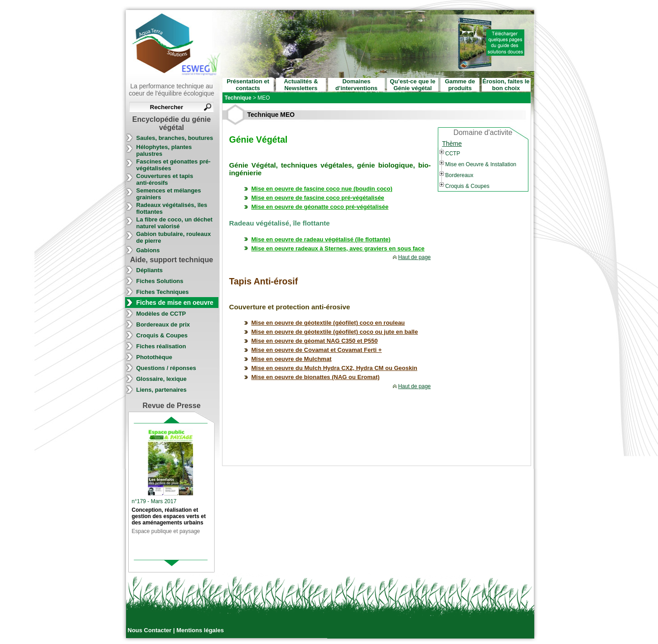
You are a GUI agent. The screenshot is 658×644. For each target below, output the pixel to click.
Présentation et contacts (248, 85)
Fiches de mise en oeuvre (175, 303)
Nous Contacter (150, 630)
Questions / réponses (166, 368)
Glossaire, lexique (162, 379)
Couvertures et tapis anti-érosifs (165, 179)
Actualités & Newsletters (301, 85)
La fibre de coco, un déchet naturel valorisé (174, 223)
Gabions (148, 250)
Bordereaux (460, 175)
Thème (452, 144)
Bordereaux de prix (163, 324)
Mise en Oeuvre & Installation (481, 164)
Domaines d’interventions (356, 85)
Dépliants (150, 270)
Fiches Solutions (160, 281)
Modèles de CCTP (161, 314)
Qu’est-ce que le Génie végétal (412, 85)
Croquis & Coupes (162, 335)
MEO (264, 98)
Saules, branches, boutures (175, 138)
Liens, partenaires (162, 390)
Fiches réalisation (161, 346)
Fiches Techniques (163, 292)
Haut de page (414, 257)
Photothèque (154, 357)
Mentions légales (200, 630)
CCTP (453, 154)
